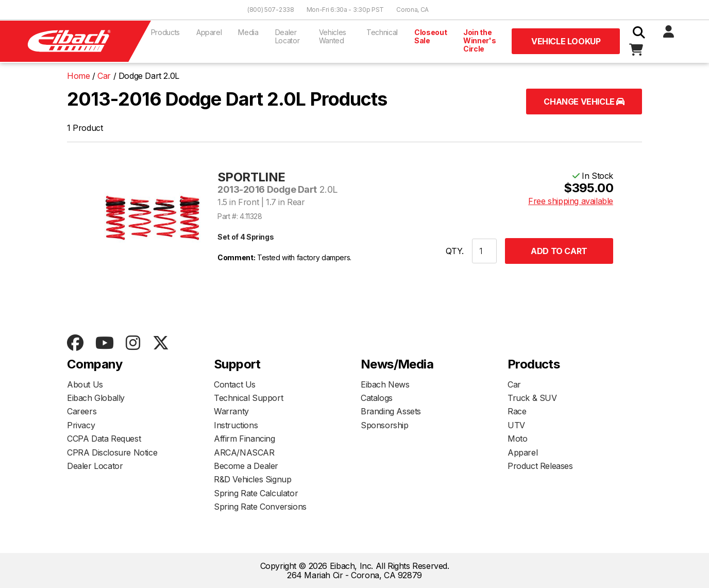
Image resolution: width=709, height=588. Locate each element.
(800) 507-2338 (271, 10)
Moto (517, 439)
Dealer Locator (288, 36)
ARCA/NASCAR (244, 452)
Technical (382, 32)
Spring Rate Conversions (260, 507)
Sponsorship (385, 425)
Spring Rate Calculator (256, 493)
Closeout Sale (431, 36)
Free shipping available (571, 201)
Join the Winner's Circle (479, 40)
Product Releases (540, 466)
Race (517, 411)
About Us (85, 384)
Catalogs (377, 398)
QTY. (455, 251)
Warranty (231, 411)
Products (165, 32)
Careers (82, 411)
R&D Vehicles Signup (252, 479)
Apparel (209, 32)
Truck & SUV (532, 398)
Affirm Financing (244, 439)
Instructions (236, 425)
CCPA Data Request (104, 439)
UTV (516, 425)
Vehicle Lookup (566, 41)
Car (514, 384)
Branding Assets (391, 411)
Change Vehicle (584, 102)
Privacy (81, 425)
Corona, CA (412, 10)
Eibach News (385, 384)
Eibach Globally (96, 398)
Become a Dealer (246, 466)
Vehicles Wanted (333, 36)
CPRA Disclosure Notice (112, 452)
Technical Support (248, 398)
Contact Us (235, 384)
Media (248, 32)
